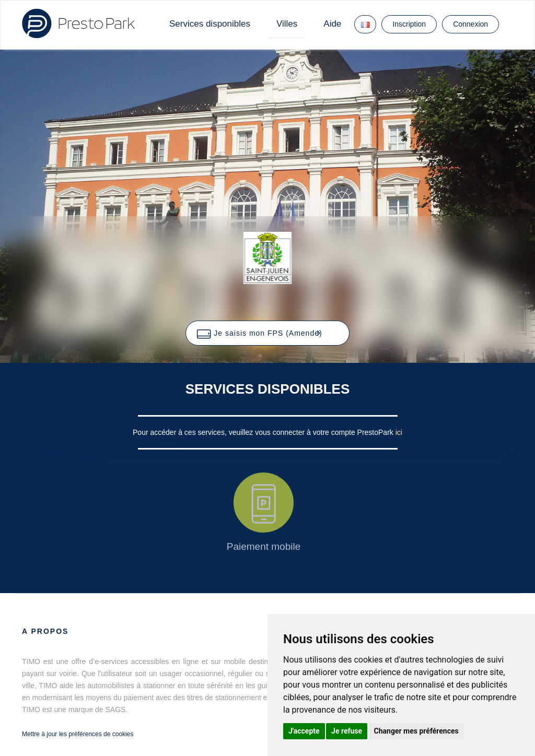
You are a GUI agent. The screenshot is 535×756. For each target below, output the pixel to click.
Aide (332, 24)
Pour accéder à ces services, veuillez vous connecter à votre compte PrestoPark (264, 432)
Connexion (470, 24)
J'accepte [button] (304, 731)
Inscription (409, 24)
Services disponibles (210, 24)
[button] (267, 333)
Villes (287, 24)
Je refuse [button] (347, 731)
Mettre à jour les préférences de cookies (78, 734)
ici (399, 432)
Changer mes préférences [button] (416, 731)
